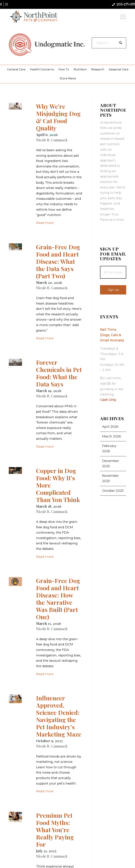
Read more (45, 223)
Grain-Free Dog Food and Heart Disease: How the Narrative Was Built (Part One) (58, 599)
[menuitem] (122, 17)
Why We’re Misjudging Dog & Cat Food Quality (58, 117)
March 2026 (112, 436)
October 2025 (113, 491)
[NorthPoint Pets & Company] (33, 17)
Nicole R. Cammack (52, 140)
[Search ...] (109, 43)
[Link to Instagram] (6, 4)
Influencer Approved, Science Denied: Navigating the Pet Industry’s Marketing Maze (59, 716)
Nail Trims (108, 330)
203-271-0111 (126, 4)
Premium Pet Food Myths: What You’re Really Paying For (55, 830)
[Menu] (122, 17)
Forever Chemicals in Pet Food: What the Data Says (59, 373)
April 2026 (110, 427)
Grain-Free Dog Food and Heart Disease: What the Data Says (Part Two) (58, 261)
